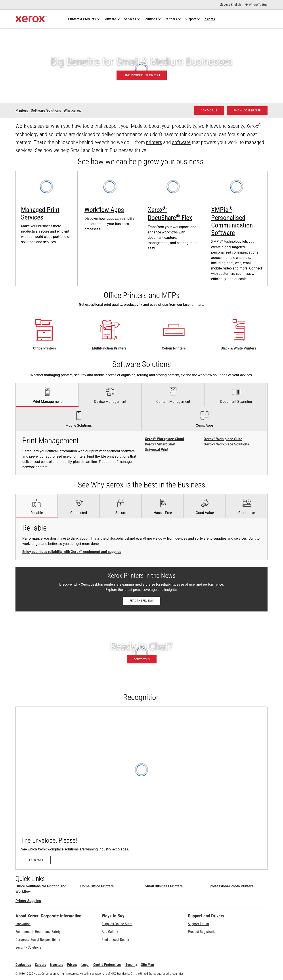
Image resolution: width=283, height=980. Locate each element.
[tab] (47, 395)
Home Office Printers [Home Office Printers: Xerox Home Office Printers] (97, 886)
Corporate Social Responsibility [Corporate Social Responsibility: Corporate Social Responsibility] (38, 940)
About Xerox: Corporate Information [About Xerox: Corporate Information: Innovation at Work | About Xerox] (48, 916)
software (181, 142)
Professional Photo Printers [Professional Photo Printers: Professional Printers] (231, 886)
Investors (56, 965)
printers (154, 142)
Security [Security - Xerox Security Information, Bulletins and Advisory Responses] (131, 965)
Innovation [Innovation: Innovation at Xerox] (23, 924)
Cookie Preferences (107, 965)
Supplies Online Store (117, 924)
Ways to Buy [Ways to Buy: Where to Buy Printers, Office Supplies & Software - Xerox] (113, 916)
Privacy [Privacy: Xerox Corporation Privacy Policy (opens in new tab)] (72, 965)
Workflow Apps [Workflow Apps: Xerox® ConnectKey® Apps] (104, 210)
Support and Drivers (206, 916)
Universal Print (157, 450)
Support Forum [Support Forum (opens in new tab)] (198, 924)
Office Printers (44, 348)
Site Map (147, 965)
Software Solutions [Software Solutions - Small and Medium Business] (46, 110)
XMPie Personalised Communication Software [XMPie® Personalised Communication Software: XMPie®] (232, 221)
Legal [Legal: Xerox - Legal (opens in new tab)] (85, 965)
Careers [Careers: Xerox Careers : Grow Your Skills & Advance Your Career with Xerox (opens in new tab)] (40, 965)
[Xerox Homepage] (31, 19)
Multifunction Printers (109, 348)
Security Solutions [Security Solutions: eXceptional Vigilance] (28, 947)
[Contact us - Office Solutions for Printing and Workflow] (209, 111)
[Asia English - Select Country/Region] (230, 5)
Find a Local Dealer (116, 940)
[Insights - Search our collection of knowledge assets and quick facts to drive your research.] (209, 19)
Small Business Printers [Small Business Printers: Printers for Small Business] (164, 886)
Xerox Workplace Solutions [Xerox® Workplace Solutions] (227, 444)
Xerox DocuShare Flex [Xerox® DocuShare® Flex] (170, 214)
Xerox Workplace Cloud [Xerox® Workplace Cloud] (164, 439)
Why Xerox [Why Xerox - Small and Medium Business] (72, 110)
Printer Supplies (28, 901)
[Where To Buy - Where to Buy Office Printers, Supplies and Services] (256, 5)
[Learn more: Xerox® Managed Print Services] (47, 228)
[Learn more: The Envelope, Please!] (141, 788)
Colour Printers (174, 348)
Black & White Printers (238, 348)
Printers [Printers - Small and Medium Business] (22, 110)
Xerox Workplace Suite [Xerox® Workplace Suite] (223, 439)
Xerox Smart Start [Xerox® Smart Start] (160, 444)
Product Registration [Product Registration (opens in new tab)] (203, 932)
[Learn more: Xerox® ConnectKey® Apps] (110, 228)
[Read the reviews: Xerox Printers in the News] (142, 601)
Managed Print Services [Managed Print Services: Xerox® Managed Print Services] (40, 213)
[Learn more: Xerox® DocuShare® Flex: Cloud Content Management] (173, 228)
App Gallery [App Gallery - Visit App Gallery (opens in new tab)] (110, 932)
